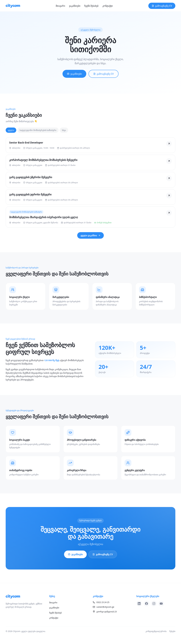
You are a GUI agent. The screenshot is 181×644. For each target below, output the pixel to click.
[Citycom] (13, 6)
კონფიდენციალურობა (156, 631)
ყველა (11, 130)
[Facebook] (146, 604)
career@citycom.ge (103, 607)
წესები (172, 631)
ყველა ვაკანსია (90, 235)
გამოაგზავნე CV (162, 6)
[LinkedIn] (139, 604)
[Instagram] (154, 604)
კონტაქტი (108, 6)
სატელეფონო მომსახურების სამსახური (38, 130)
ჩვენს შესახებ (91, 6)
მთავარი (60, 6)
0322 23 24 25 (101, 602)
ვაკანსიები (75, 6)
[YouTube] (161, 604)
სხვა (64, 130)
